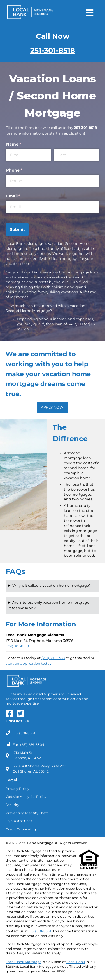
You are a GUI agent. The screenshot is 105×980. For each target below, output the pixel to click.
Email (22, 196)
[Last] (77, 155)
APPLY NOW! (53, 407)
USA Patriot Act (19, 821)
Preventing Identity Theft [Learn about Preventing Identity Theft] (27, 813)
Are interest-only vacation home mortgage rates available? (49, 605)
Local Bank (76, 962)
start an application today (29, 663)
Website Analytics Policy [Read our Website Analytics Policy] (26, 797)
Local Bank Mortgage (24, 962)
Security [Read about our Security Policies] (12, 805)
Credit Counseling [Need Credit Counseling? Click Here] (21, 829)
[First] (28, 155)
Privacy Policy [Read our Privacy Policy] (17, 789)
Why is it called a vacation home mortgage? (52, 586)
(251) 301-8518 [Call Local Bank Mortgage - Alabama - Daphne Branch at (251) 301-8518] (17, 646)
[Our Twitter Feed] (22, 715)
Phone (23, 170)
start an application (67, 133)
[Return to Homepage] (30, 13)
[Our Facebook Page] (11, 715)
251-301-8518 (53, 50)
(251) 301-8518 (53, 658)
